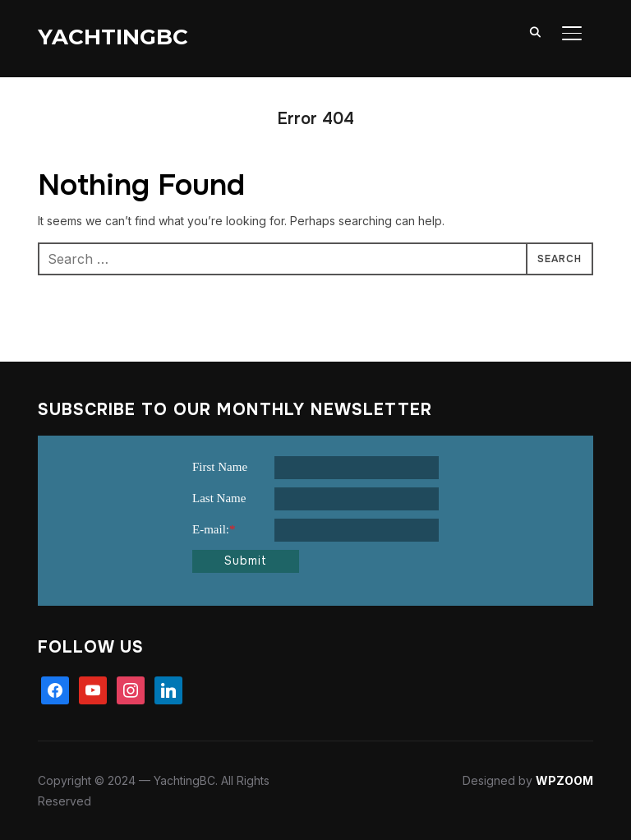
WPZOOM (564, 780)
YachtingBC (113, 37)
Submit (246, 561)
